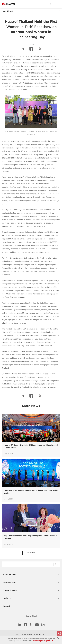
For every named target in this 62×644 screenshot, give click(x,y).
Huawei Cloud (31, 616)
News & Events (31, 11)
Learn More (31, 553)
